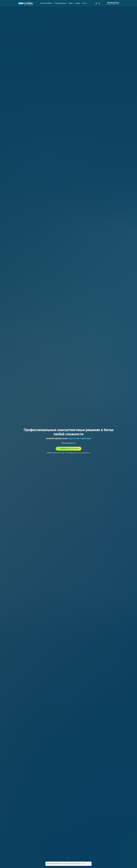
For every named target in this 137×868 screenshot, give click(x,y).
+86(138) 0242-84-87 (113, 3)
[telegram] (99, 3)
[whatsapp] (96, 3)
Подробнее (83, 864)
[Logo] (26, 3)
